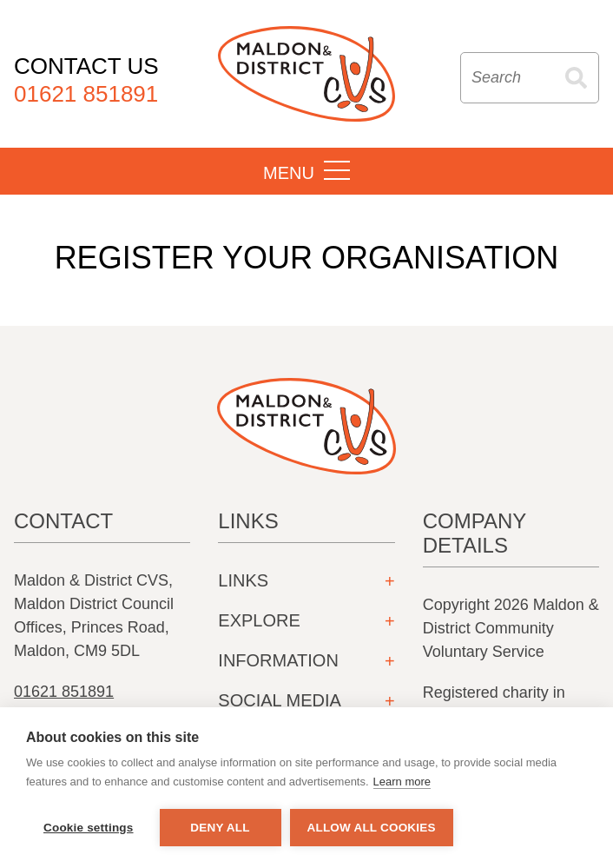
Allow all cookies (372, 828)
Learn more (402, 782)
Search (576, 78)
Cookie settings (89, 828)
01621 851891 (64, 692)
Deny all (220, 828)
